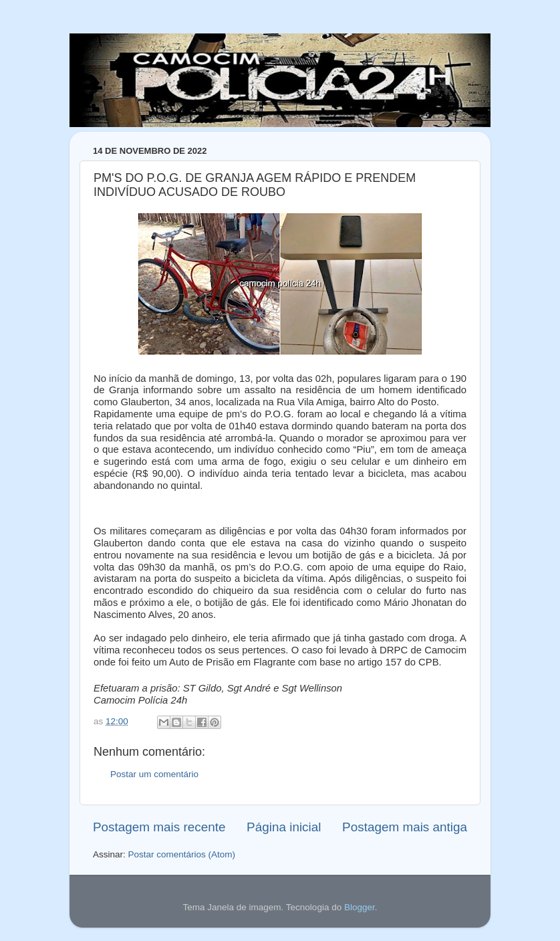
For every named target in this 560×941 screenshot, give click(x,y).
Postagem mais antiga (405, 827)
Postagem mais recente (159, 827)
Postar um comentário (154, 774)
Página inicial (284, 827)
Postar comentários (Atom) (182, 854)
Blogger (360, 907)
